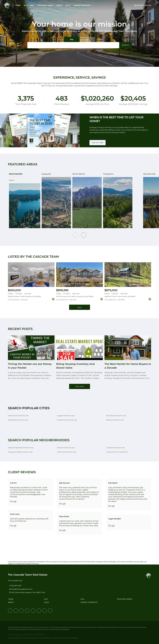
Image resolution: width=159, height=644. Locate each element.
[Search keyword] (73, 45)
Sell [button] (37, 5)
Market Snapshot (86, 5)
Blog (72, 5)
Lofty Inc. (19, 635)
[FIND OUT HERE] (98, 143)
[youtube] (39, 611)
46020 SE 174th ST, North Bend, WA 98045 (120, 296)
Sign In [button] (148, 5)
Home (22, 5)
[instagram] (33, 611)
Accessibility (74, 638)
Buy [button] (30, 5)
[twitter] (22, 611)
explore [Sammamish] (11, 180)
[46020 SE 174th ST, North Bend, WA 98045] (128, 275)
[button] (11, 5)
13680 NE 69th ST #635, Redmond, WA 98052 (24, 296)
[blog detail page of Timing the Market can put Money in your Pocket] (31, 357)
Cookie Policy (34, 638)
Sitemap (67, 638)
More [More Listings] (79, 307)
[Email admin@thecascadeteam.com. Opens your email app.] (20, 589)
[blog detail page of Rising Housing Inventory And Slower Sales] (79, 357)
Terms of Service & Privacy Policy (18, 638)
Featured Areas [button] (50, 5)
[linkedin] (16, 611)
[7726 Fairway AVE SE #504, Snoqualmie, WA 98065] (79, 275)
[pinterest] (44, 611)
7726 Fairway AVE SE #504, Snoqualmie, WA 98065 (75, 296)
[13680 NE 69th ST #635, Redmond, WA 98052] (31, 275)
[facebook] (10, 611)
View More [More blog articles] (80, 386)
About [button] (64, 5)
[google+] (50, 611)
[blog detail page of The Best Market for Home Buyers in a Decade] (128, 357)
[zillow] (27, 611)
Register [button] (138, 5)
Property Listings (58, 638)
